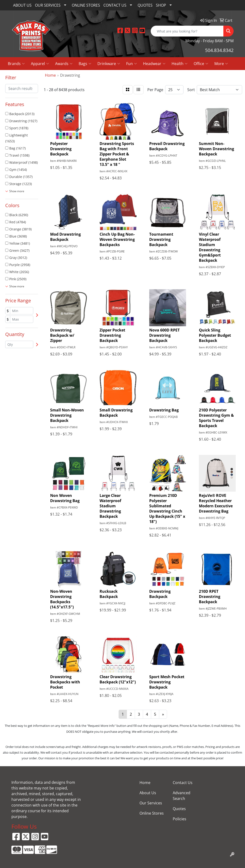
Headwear (154, 64)
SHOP (161, 5)
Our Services (151, 803)
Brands (16, 64)
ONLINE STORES (86, 5)
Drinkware (109, 64)
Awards (64, 64)
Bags (85, 64)
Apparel (40, 64)
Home (145, 783)
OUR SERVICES (48, 5)
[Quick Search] (187, 31)
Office (201, 64)
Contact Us (183, 783)
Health (180, 64)
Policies (180, 819)
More (221, 64)
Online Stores (152, 813)
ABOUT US (22, 5)
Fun (132, 64)
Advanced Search (182, 796)
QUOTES (145, 5)
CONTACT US (115, 5)
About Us (148, 793)
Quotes (179, 809)
